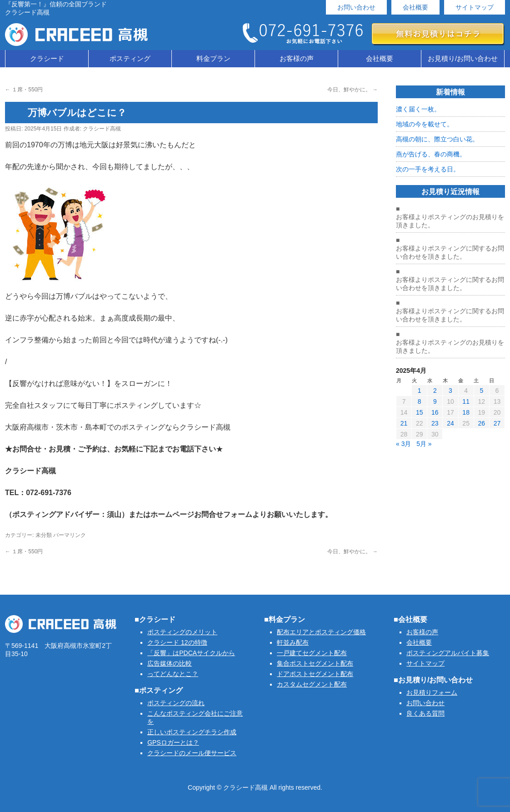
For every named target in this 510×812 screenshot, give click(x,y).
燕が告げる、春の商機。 (431, 154)
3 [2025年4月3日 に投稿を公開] (450, 391)
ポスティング (130, 58)
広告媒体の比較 (170, 663)
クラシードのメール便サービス (192, 753)
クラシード (47, 58)
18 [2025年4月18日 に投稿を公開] (466, 412)
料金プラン (213, 58)
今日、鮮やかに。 (352, 90)
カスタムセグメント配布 (312, 684)
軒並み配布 (293, 642)
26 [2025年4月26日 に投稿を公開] (481, 423)
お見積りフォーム (432, 692)
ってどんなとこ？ (173, 674)
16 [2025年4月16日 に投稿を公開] (435, 412)
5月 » (424, 444)
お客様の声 (297, 58)
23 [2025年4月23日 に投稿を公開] (435, 423)
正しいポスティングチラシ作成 (192, 732)
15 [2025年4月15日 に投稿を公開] (420, 412)
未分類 (44, 535)
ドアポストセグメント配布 (315, 674)
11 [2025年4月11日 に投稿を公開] (466, 401)
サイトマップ (475, 7)
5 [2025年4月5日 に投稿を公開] (481, 391)
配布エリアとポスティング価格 (321, 632)
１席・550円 (24, 90)
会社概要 (415, 7)
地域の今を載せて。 (425, 124)
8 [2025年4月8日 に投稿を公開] (420, 401)
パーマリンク (70, 535)
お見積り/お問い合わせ (463, 58)
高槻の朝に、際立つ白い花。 (437, 139)
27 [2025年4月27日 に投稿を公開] (497, 423)
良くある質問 (425, 713)
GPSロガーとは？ (173, 742)
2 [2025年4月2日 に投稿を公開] (435, 391)
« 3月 (403, 444)
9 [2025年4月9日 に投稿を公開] (435, 401)
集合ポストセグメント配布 (315, 663)
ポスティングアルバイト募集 (448, 653)
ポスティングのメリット (182, 632)
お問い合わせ (356, 7)
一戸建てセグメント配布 (312, 653)
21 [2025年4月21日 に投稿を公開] (404, 423)
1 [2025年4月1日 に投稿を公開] (420, 391)
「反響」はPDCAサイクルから (191, 653)
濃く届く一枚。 (418, 109)
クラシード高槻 (102, 129)
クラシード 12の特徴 (177, 642)
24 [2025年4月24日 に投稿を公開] (450, 423)
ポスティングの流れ (176, 703)
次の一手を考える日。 (428, 169)
